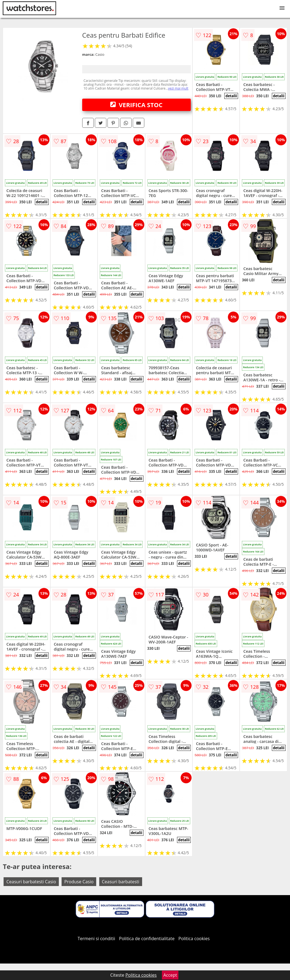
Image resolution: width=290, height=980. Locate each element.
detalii (231, 96)
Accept (170, 975)
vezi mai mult (178, 88)
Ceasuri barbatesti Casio (31, 882)
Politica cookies (194, 939)
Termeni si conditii (96, 939)
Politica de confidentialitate (147, 939)
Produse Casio (79, 882)
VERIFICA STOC (136, 105)
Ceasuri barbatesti (121, 882)
